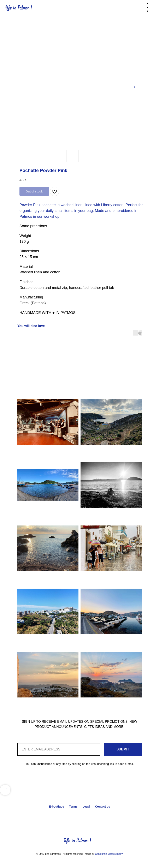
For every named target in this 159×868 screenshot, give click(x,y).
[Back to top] (5, 790)
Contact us (102, 807)
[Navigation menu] (153, 8)
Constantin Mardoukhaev (109, 854)
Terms (73, 807)
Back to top (79, 816)
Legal (86, 807)
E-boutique (56, 807)
